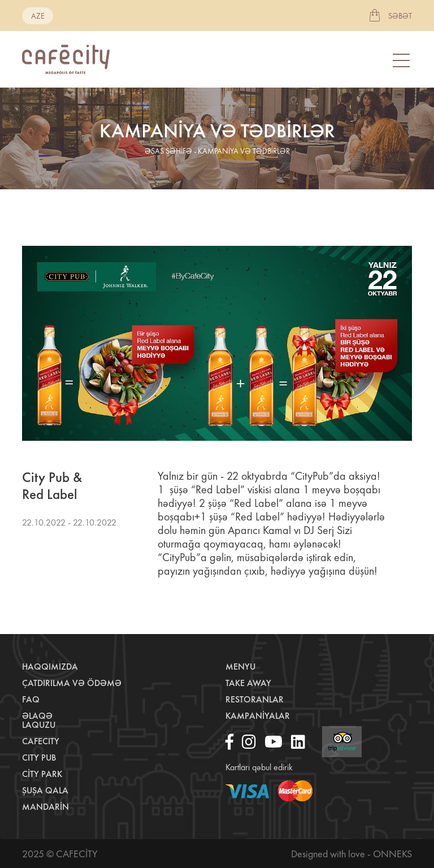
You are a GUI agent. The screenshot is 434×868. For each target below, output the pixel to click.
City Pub (39, 758)
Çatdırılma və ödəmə (72, 683)
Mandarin (45, 807)
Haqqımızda (50, 667)
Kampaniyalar (258, 716)
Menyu (240, 667)
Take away (248, 683)
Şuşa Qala (45, 790)
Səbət (400, 16)
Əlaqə (37, 716)
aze (38, 16)
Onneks (392, 854)
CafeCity (41, 741)
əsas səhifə (168, 151)
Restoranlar (255, 699)
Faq (31, 699)
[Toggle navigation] (402, 60)
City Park (42, 774)
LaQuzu (39, 725)
